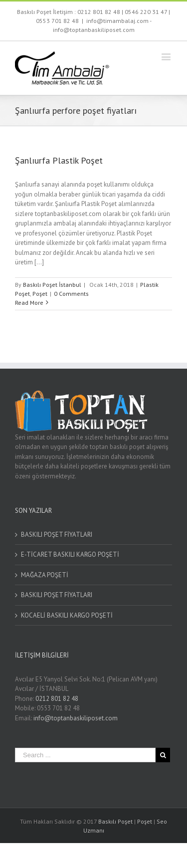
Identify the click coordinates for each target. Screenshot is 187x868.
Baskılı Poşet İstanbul (52, 285)
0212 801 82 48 (99, 12)
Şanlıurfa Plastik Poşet (59, 160)
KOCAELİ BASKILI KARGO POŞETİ (67, 615)
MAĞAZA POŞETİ (45, 575)
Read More (29, 303)
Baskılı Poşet (115, 821)
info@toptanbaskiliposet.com (76, 718)
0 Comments (71, 294)
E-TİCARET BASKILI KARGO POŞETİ (70, 554)
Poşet (40, 294)
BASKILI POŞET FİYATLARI (57, 535)
